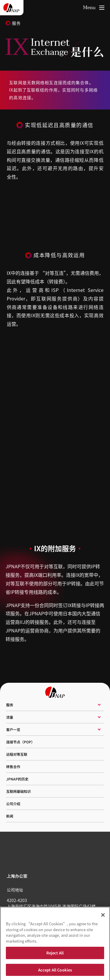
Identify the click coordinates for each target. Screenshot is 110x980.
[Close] (103, 916)
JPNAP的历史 (17, 779)
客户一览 (13, 729)
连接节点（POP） (20, 742)
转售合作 (13, 766)
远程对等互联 (17, 754)
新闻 (10, 816)
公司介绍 (13, 804)
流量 (10, 717)
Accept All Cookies (55, 971)
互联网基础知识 (18, 791)
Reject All (55, 954)
